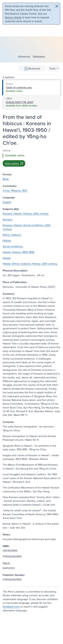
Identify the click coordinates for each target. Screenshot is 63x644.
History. (7, 240)
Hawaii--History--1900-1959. (19, 252)
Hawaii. (7, 258)
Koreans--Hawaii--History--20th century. (26, 213)
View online (14, 163)
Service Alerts (13, 17)
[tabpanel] (32, 158)
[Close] (57, 6)
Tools (53, 68)
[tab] (32, 88)
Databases (39, 56)
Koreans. (8, 219)
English (7, 202)
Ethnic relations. (12, 235)
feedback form (11, 607)
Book (6, 179)
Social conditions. (13, 246)
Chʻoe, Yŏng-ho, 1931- (15, 190)
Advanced (24, 56)
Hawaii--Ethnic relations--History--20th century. (30, 264)
